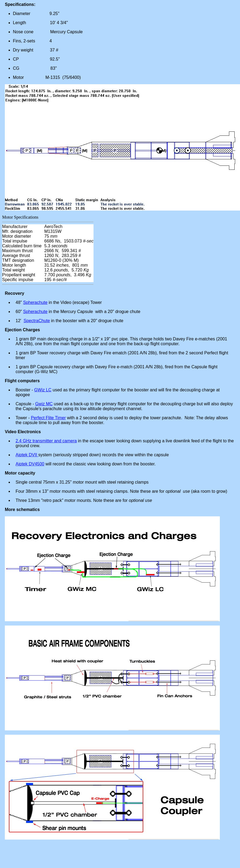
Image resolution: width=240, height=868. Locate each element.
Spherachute (35, 302)
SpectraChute (37, 321)
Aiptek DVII (27, 455)
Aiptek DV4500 (30, 464)
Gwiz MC (44, 404)
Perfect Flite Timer (48, 418)
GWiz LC (43, 390)
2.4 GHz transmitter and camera (46, 441)
